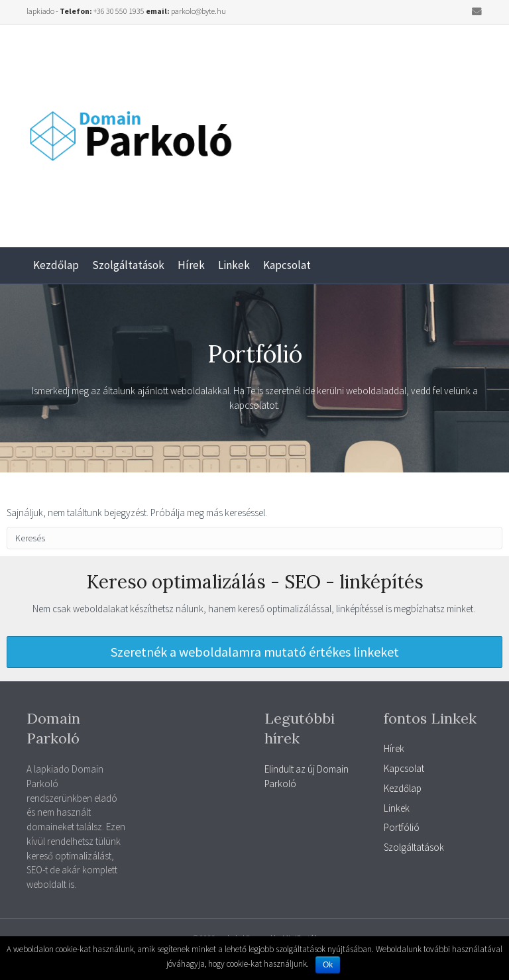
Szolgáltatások (128, 265)
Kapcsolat (287, 265)
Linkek (234, 265)
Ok (328, 965)
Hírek (191, 265)
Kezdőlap (56, 265)
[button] (254, 652)
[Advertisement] (382, 131)
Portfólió (402, 827)
